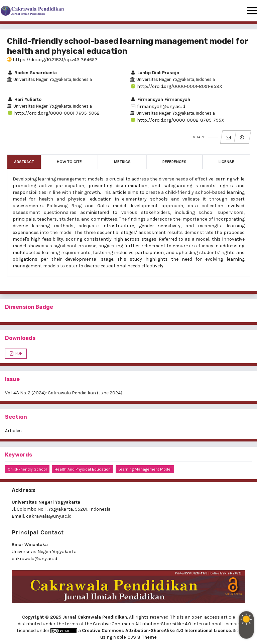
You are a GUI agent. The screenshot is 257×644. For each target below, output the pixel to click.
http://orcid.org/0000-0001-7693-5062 (53, 113)
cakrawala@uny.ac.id (49, 516)
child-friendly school (27, 469)
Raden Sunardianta (32, 73)
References (174, 162)
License (226, 162)
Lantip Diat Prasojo (155, 73)
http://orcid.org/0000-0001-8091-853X (176, 86)
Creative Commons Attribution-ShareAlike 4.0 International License (156, 630)
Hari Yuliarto (24, 99)
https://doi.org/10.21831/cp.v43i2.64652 (52, 60)
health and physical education (83, 469)
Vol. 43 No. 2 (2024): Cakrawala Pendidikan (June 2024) (64, 393)
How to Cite (69, 162)
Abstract (24, 162)
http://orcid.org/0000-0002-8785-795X (177, 120)
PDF (18, 353)
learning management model (145, 469)
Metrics (122, 162)
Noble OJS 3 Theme (135, 637)
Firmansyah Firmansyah (160, 99)
